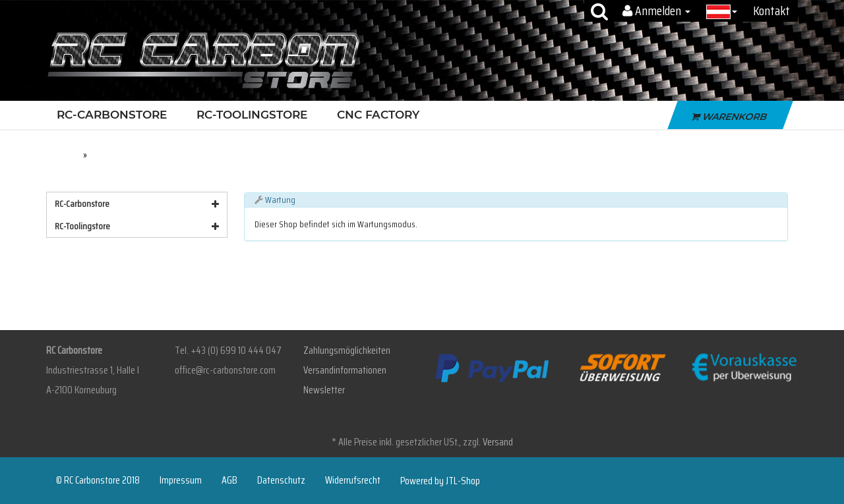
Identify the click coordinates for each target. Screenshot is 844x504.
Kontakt (771, 11)
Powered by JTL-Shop (440, 481)
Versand (498, 442)
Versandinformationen (345, 370)
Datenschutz (281, 480)
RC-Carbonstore (115, 115)
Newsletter (324, 390)
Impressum (181, 480)
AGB (229, 480)
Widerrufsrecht (353, 480)
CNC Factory (378, 115)
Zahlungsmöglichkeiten (347, 350)
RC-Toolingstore (255, 115)
